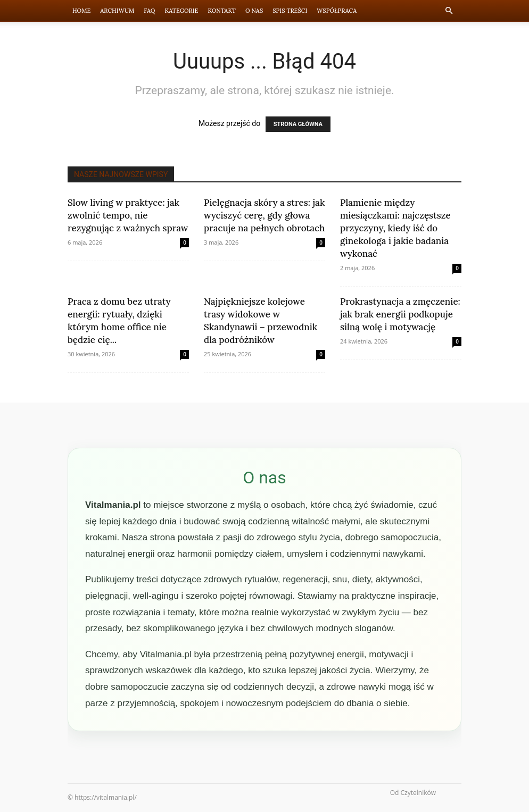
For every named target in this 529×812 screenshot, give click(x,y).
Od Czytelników (413, 793)
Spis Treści (290, 11)
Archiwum (117, 11)
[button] (449, 11)
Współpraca (337, 11)
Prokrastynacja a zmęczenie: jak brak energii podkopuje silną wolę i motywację (400, 314)
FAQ (149, 11)
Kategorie (182, 11)
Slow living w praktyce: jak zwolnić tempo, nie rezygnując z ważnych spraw (128, 215)
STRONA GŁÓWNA (298, 124)
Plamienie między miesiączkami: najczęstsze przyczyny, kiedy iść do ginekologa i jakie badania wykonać (395, 228)
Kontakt (222, 11)
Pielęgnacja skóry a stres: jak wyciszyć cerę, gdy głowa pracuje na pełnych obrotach (264, 215)
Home (81, 11)
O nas (254, 11)
